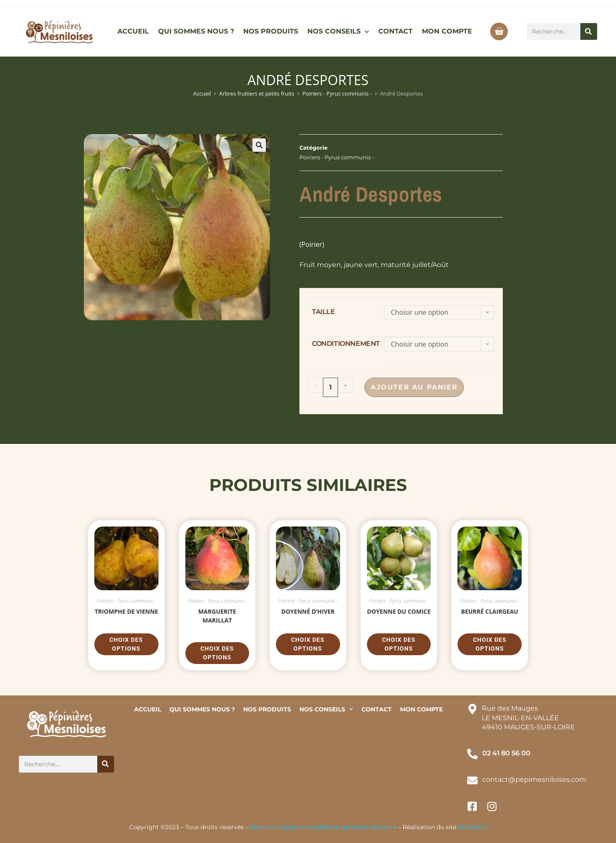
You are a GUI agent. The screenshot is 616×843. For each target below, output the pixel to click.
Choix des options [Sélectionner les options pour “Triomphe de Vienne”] (126, 644)
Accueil (202, 93)
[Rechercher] (589, 31)
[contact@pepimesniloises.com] (472, 780)
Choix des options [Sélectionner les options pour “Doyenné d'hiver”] (308, 644)
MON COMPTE (447, 31)
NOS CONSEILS (338, 32)
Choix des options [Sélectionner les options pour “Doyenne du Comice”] (399, 644)
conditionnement (346, 344)
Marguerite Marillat (217, 616)
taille (324, 312)
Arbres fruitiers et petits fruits (257, 93)
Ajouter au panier (416, 387)
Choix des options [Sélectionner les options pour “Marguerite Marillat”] (217, 653)
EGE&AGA (472, 827)
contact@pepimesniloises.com (534, 779)
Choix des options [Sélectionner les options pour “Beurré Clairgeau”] (490, 644)
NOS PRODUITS (271, 31)
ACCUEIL (133, 31)
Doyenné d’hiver (308, 611)
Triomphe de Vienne (126, 611)
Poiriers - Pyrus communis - (337, 93)
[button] (259, 145)
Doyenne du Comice (399, 611)
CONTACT (395, 31)
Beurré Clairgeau (490, 611)
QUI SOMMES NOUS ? (196, 31)
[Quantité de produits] (330, 387)
